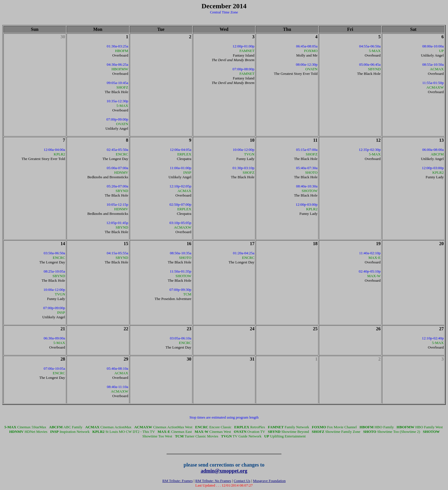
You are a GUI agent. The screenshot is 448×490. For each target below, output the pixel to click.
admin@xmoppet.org (224, 471)
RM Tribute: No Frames (213, 481)
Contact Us (242, 481)
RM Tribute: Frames (177, 481)
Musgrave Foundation (269, 481)
